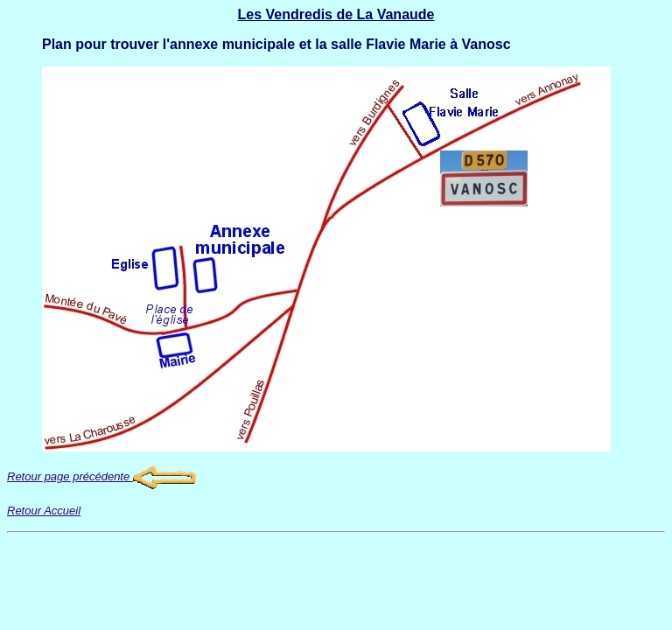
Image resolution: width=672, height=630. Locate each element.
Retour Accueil (44, 511)
